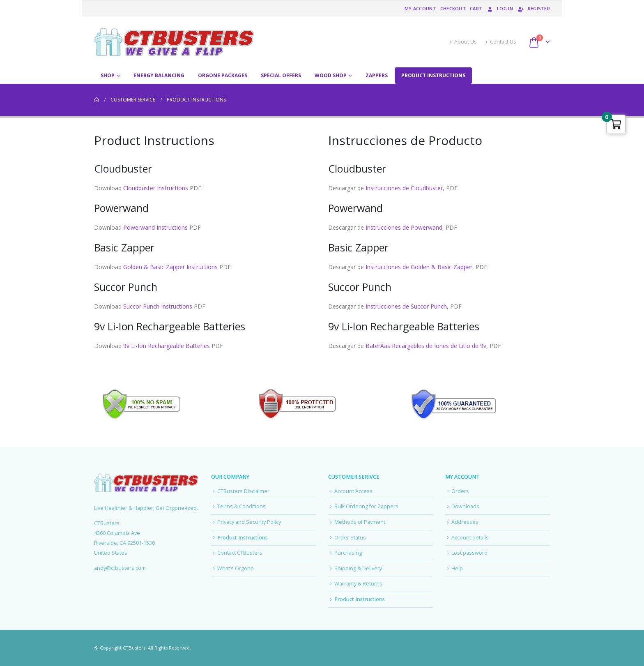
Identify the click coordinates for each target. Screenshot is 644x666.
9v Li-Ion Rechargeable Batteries (167, 346)
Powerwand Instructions (155, 227)
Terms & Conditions (241, 506)
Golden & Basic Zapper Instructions (170, 267)
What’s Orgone (236, 568)
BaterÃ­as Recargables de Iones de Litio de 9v (426, 346)
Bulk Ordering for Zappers (366, 506)
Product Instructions (433, 75)
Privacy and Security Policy (249, 522)
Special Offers (281, 75)
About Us (463, 42)
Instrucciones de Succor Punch (406, 306)
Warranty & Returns (358, 584)
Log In (500, 8)
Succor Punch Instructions (158, 306)
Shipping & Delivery (358, 568)
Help (457, 568)
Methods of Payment (360, 522)
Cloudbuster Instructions (156, 188)
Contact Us (501, 42)
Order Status (350, 538)
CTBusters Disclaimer (243, 491)
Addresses (465, 522)
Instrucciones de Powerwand (404, 227)
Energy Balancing (159, 75)
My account (420, 8)
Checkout (453, 8)
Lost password (469, 553)
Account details (470, 538)
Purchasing (348, 553)
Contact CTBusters (240, 553)
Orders (460, 491)
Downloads (465, 506)
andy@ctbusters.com (120, 568)
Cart (476, 8)
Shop (108, 75)
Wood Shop (331, 75)
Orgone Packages (223, 75)
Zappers (377, 75)
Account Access (353, 491)
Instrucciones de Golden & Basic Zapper (419, 267)
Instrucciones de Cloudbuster (404, 188)
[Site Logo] (174, 42)
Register (534, 8)
